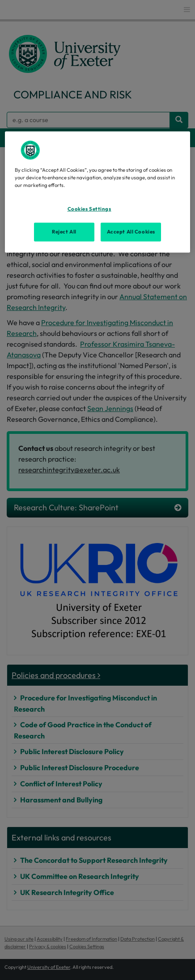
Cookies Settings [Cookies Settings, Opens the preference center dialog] (89, 209)
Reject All (64, 232)
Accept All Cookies (131, 232)
